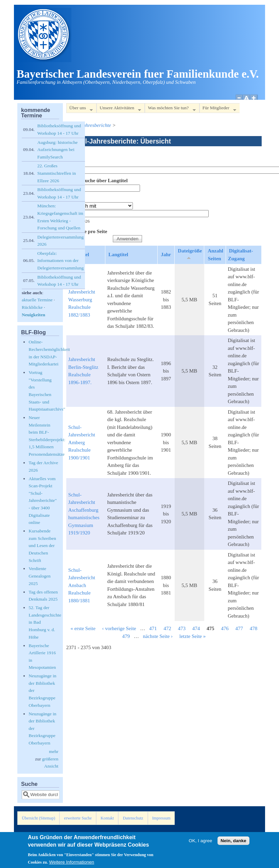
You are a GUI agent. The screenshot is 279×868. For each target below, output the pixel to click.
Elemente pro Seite (87, 231)
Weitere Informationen (72, 863)
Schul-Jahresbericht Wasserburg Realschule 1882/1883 (82, 300)
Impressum (161, 818)
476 (225, 628)
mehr (54, 751)
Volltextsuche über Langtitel (97, 181)
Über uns (80, 109)
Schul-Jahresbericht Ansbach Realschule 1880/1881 (82, 585)
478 (254, 628)
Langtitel (118, 254)
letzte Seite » (193, 636)
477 (239, 628)
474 (196, 628)
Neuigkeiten (33, 315)
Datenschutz (133, 818)
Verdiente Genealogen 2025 (39, 576)
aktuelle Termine (37, 300)
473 (182, 628)
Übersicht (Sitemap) (38, 818)
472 (167, 628)
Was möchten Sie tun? (170, 109)
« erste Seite (83, 628)
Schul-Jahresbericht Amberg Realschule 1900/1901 (82, 442)
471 (153, 628)
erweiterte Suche (78, 818)
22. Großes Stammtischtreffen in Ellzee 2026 (57, 173)
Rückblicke (32, 307)
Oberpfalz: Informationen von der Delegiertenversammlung (60, 261)
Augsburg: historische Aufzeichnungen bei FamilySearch (58, 150)
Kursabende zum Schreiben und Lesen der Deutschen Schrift (42, 545)
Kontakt (107, 818)
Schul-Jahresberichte (90, 125)
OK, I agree (200, 842)
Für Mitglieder (218, 109)
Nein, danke (233, 842)
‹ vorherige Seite (119, 628)
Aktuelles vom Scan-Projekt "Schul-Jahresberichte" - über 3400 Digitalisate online (43, 501)
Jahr (71, 199)
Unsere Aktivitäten (119, 109)
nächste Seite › (158, 636)
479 (126, 636)
